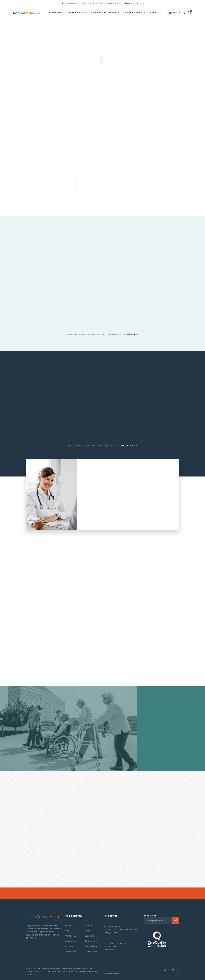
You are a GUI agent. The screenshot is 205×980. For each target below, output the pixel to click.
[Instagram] (178, 970)
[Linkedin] (173, 970)
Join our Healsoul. (131, 3)
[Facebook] (169, 970)
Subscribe (176, 920)
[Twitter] (165, 970)
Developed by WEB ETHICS (117, 974)
